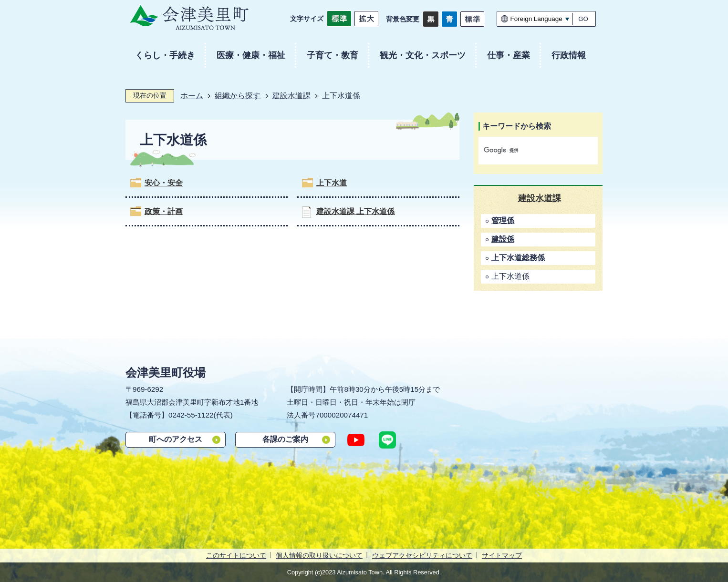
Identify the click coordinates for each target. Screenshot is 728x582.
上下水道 (332, 183)
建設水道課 (291, 96)
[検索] (528, 151)
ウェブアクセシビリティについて (422, 555)
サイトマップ (502, 555)
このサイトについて (236, 555)
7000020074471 (342, 415)
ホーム (192, 96)
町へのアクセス (176, 439)
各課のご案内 (285, 439)
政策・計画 (164, 211)
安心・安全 (164, 183)
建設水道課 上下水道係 (355, 211)
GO (583, 19)
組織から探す (238, 96)
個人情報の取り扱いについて (319, 555)
